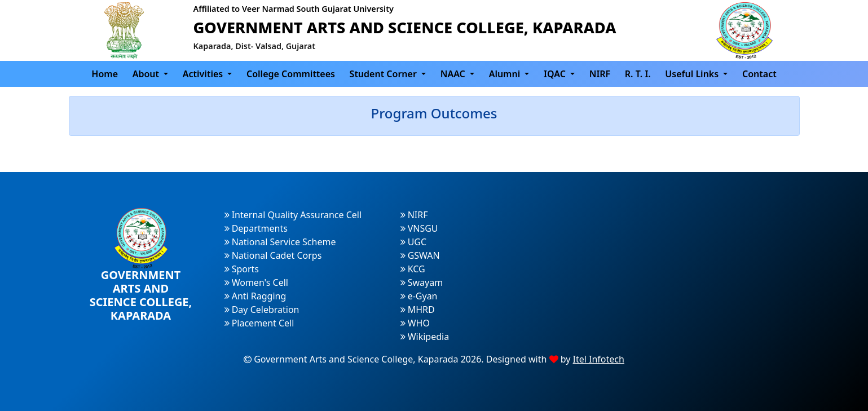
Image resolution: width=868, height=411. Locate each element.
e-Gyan (419, 296)
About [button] (147, 74)
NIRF (600, 74)
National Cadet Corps (273, 255)
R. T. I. (638, 74)
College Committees (291, 74)
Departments (256, 228)
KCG (413, 269)
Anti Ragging (255, 296)
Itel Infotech (599, 359)
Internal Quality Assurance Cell (293, 215)
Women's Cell (256, 282)
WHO (415, 323)
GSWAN (420, 255)
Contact (759, 74)
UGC (414, 242)
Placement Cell (259, 323)
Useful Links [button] (693, 74)
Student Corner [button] (384, 74)
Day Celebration (262, 310)
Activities (204, 74)
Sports (242, 269)
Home (105, 74)
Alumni (506, 74)
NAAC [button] (454, 74)
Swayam (422, 282)
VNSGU (419, 228)
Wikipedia (425, 337)
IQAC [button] (556, 74)
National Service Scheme (280, 242)
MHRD (418, 310)
